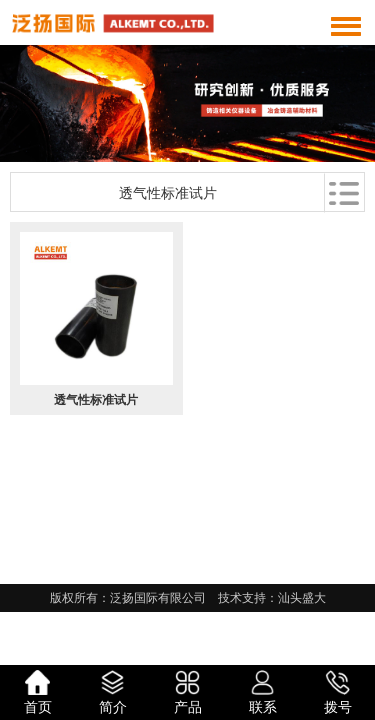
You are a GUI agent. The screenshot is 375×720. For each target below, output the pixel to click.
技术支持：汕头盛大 (272, 598)
